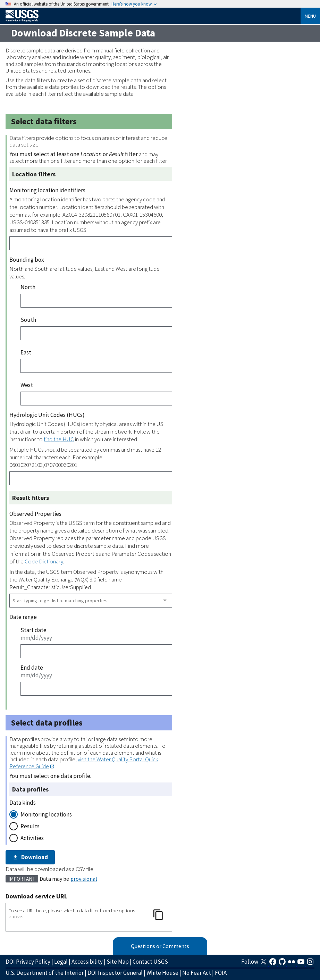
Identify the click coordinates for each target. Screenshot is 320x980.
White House (162, 973)
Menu (310, 16)
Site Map (118, 962)
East (26, 352)
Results (30, 826)
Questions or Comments (160, 946)
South (28, 320)
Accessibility (87, 962)
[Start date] (96, 651)
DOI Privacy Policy (28, 962)
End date (32, 668)
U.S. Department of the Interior (45, 973)
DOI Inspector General (115, 973)
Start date (33, 630)
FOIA (221, 973)
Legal (61, 962)
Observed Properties (35, 514)
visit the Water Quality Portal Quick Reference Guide (84, 763)
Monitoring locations (46, 814)
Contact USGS (150, 962)
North (28, 287)
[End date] (96, 689)
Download (30, 857)
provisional (84, 879)
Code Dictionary (44, 561)
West (27, 385)
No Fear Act (197, 973)
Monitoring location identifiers (47, 190)
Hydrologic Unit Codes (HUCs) (47, 415)
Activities (32, 838)
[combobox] (91, 601)
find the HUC (59, 439)
